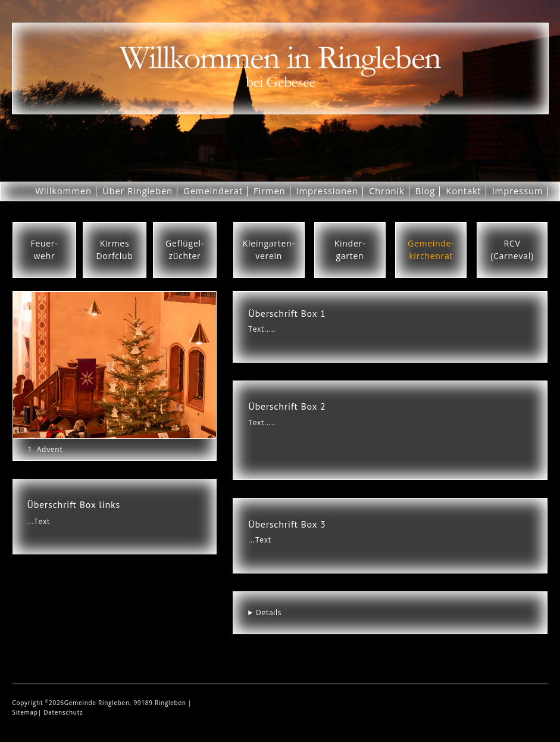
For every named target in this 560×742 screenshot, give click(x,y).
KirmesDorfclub (114, 250)
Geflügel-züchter (185, 250)
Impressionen (327, 191)
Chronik (387, 191)
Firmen (270, 191)
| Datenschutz (61, 712)
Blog (426, 191)
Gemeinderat (213, 191)
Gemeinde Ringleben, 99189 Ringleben (126, 703)
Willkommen (63, 191)
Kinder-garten (350, 250)
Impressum (518, 191)
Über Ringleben (137, 191)
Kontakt (463, 191)
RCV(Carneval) (512, 250)
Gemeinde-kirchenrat (431, 250)
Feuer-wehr (44, 250)
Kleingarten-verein (269, 250)
